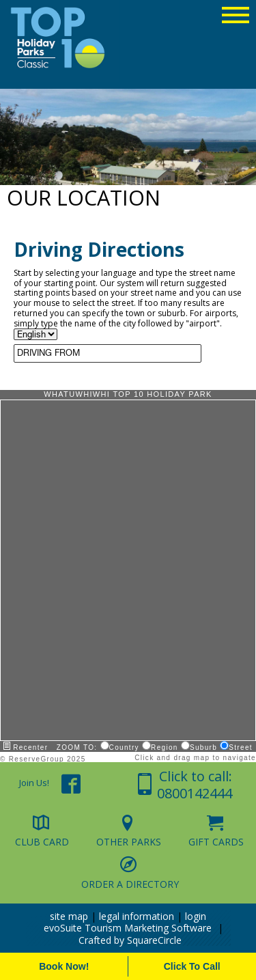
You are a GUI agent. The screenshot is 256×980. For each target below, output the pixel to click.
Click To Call (192, 966)
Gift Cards (216, 841)
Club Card (42, 841)
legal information (137, 916)
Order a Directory (130, 884)
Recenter (26, 747)
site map (69, 916)
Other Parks (129, 841)
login (196, 916)
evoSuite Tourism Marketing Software (128, 928)
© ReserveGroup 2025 (43, 759)
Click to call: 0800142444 (195, 785)
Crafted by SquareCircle (130, 940)
